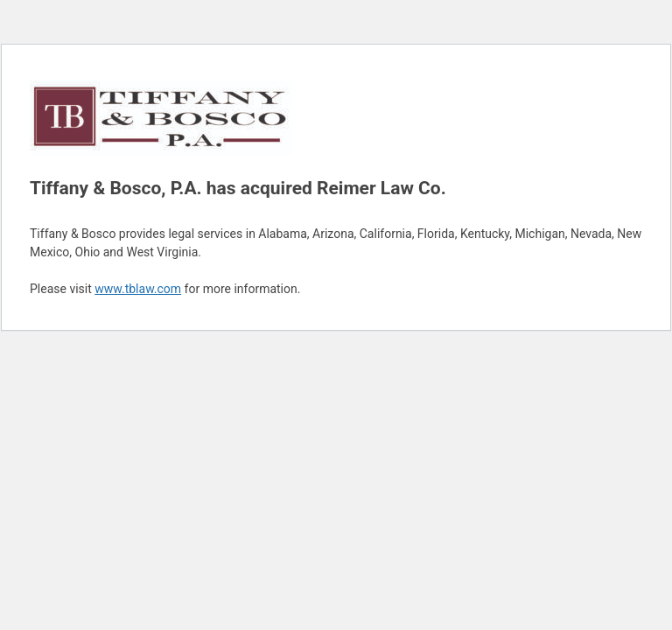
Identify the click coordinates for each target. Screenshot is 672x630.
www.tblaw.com (138, 289)
